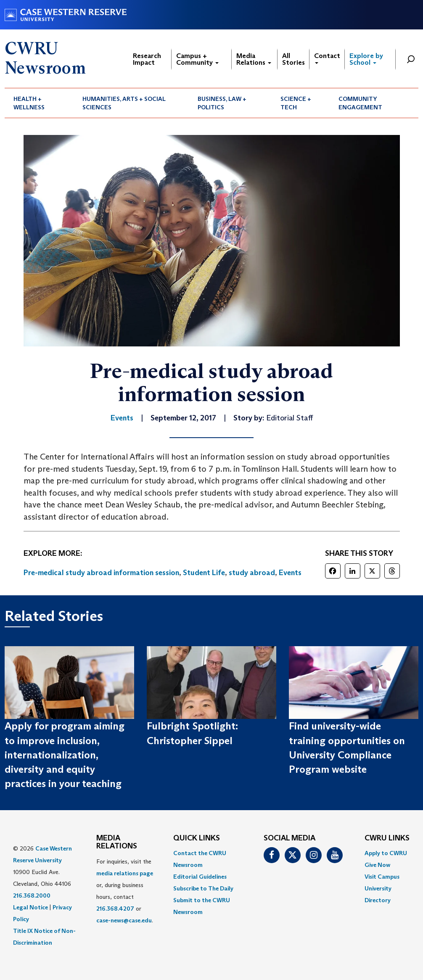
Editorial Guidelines (200, 877)
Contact (327, 58)
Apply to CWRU (386, 853)
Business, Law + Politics (222, 103)
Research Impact (147, 59)
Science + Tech (296, 103)
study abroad (252, 573)
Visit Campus (382, 877)
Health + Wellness (29, 103)
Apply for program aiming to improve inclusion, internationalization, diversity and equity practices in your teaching (65, 755)
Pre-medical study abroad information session (101, 573)
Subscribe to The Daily (203, 888)
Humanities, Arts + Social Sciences (124, 103)
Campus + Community (197, 59)
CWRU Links (387, 838)
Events (290, 573)
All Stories (293, 59)
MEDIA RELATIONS (117, 843)
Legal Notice (30, 907)
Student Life (204, 573)
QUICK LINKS (197, 838)
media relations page (125, 873)
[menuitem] (39, 103)
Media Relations (254, 59)
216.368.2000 (32, 895)
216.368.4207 (115, 909)
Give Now (377, 865)
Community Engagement (360, 103)
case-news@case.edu (124, 920)
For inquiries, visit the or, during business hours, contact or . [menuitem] (125, 891)
